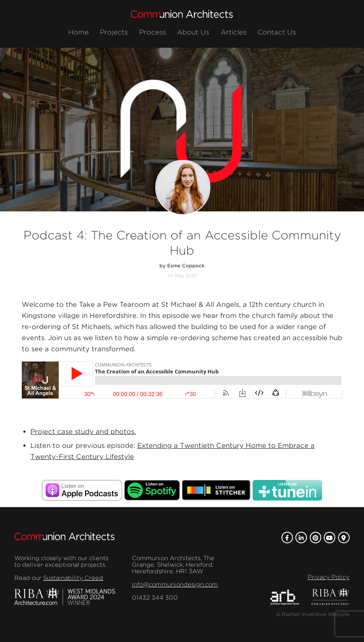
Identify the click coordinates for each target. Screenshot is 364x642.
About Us (193, 32)
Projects (114, 32)
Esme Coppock (186, 266)
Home (78, 32)
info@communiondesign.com (175, 584)
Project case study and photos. (83, 432)
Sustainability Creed (73, 578)
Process (153, 32)
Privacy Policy (329, 577)
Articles (234, 32)
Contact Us (277, 32)
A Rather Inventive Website (313, 614)
